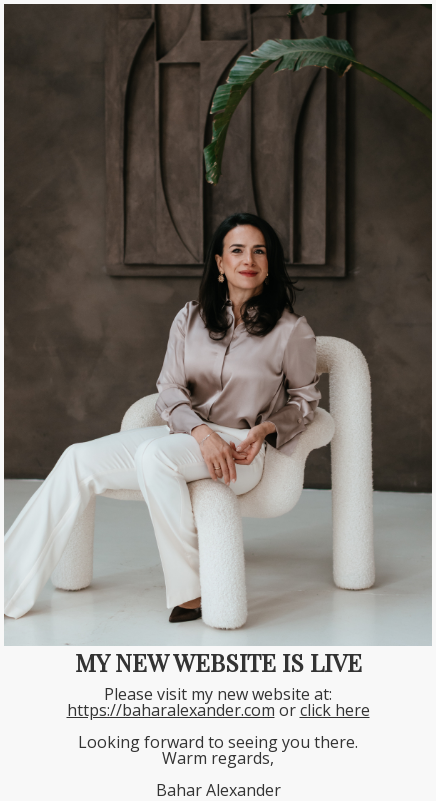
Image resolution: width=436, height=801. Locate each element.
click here (335, 710)
